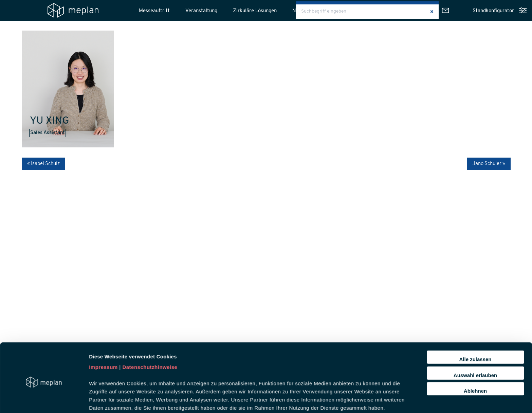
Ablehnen (475, 330)
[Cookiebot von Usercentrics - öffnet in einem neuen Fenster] (44, 369)
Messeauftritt (154, 11)
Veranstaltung (201, 11)
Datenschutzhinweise (150, 306)
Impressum (103, 306)
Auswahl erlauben (475, 314)
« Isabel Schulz (43, 164)
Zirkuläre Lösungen (255, 11)
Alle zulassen (475, 298)
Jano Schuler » (489, 164)
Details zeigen (361, 369)
